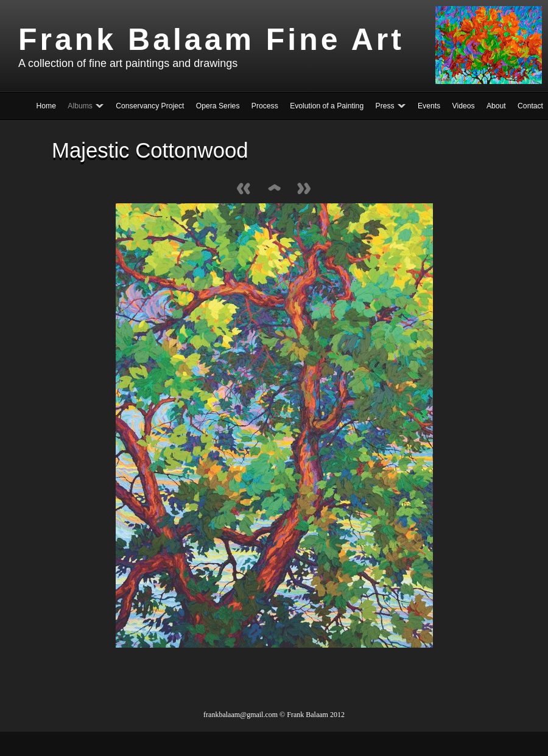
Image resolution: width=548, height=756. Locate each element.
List (274, 190)
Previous (244, 190)
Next (304, 190)
